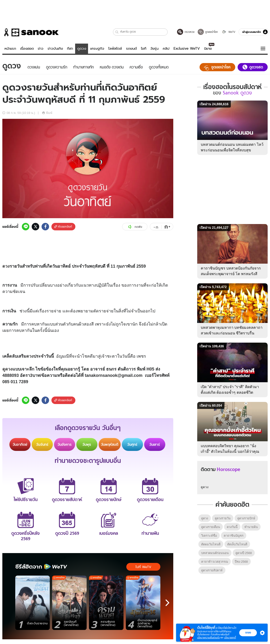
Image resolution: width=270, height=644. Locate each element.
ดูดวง (82, 49)
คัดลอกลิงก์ (63, 227)
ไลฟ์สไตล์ (115, 49)
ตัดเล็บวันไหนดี (237, 544)
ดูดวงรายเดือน (211, 527)
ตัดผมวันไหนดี (211, 544)
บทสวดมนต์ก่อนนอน (215, 553)
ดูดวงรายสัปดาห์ (212, 570)
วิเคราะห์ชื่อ (209, 536)
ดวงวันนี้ (232, 527)
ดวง (6, 266)
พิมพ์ (47, 113)
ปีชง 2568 (241, 562)
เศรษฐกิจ (97, 49)
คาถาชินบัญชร (234, 536)
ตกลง (248, 633)
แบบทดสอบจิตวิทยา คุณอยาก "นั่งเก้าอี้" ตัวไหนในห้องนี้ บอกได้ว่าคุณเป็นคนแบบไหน (230, 451)
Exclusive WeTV (187, 49)
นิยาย (208, 49)
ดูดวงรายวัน (223, 518)
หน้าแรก (10, 49)
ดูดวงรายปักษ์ (246, 518)
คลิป (166, 49)
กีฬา (70, 49)
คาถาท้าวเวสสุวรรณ (215, 562)
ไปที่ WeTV (143, 567)
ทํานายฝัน (251, 527)
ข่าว (41, 49)
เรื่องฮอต (27, 49)
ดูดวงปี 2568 (244, 553)
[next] (167, 603)
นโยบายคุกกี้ (230, 638)
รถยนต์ (131, 49)
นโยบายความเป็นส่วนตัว (208, 638)
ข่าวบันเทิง (55, 49)
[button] (117, 32)
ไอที (144, 49)
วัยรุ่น (154, 49)
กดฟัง (135, 227)
